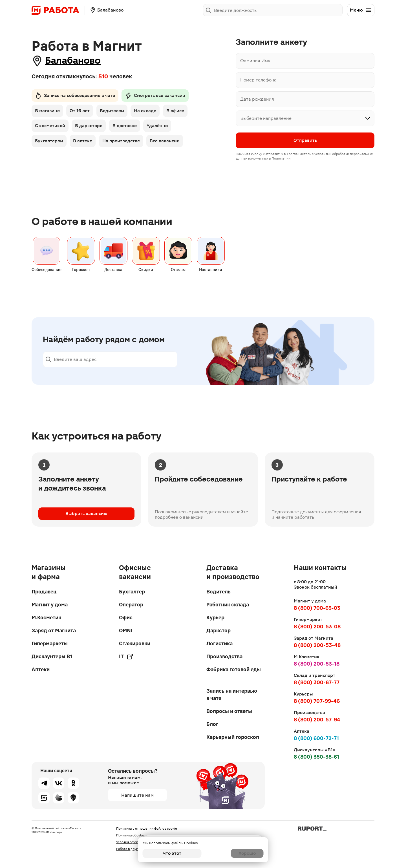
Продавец (44, 592)
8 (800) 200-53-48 (317, 645)
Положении (281, 159)
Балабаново (79, 61)
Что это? (172, 853)
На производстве (124, 144)
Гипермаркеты (50, 643)
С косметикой (50, 128)
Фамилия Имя (255, 61)
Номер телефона (258, 80)
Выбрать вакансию (86, 521)
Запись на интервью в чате (232, 694)
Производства (224, 656)
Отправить (305, 141)
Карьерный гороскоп (233, 737)
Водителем (114, 112)
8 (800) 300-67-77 (317, 682)
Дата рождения (257, 99)
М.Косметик (46, 618)
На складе (149, 112)
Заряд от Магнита (54, 630)
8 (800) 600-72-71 (316, 738)
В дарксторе (90, 128)
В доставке (127, 128)
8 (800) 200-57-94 (317, 720)
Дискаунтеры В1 (52, 656)
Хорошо (234, 853)
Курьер (215, 618)
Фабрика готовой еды (234, 669)
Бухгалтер (132, 592)
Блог (212, 724)
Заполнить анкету (320, 10)
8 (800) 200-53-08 (317, 627)
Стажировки (135, 643)
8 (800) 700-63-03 (317, 608)
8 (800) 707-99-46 (317, 701)
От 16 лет (81, 112)
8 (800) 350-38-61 (316, 757)
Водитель (219, 592)
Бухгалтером (49, 144)
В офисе (180, 112)
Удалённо (161, 128)
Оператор (131, 605)
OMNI (126, 630)
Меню (361, 10)
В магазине (47, 112)
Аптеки (41, 669)
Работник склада (228, 605)
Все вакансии (169, 144)
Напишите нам (137, 795)
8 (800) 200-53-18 (317, 664)
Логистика (219, 643)
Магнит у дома (50, 605)
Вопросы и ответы (229, 711)
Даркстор (219, 630)
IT (126, 657)
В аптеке (84, 144)
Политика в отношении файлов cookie (147, 829)
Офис (126, 618)
